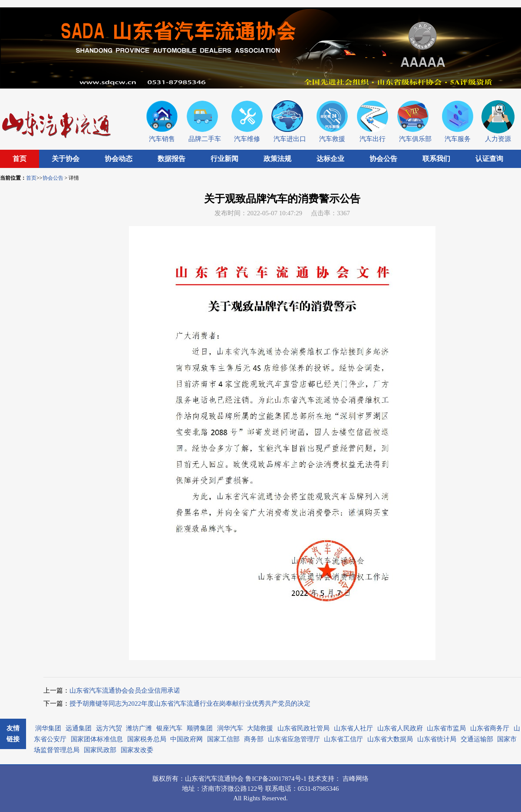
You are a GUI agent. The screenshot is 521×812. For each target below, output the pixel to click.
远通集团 (79, 728)
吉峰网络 (356, 779)
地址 (188, 789)
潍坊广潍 (139, 728)
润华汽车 (230, 728)
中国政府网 (186, 739)
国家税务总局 (147, 739)
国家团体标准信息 (97, 739)
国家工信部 (223, 739)
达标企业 (330, 159)
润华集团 (48, 728)
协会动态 (119, 159)
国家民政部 (100, 750)
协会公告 (383, 159)
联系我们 (436, 159)
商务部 (254, 739)
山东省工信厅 (343, 739)
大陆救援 (260, 728)
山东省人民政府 (400, 728)
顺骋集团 (200, 728)
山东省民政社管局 (303, 728)
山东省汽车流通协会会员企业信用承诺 (125, 690)
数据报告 (171, 159)
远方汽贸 (109, 728)
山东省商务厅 (490, 728)
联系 (272, 789)
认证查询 (489, 159)
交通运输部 (477, 739)
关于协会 (66, 159)
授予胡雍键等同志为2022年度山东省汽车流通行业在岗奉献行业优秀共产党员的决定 (190, 704)
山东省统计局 (437, 739)
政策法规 (277, 159)
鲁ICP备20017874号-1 (277, 779)
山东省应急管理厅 (294, 739)
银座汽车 (169, 728)
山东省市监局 (446, 728)
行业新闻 (224, 159)
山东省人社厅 (353, 728)
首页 (20, 159)
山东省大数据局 (390, 739)
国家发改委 (137, 750)
